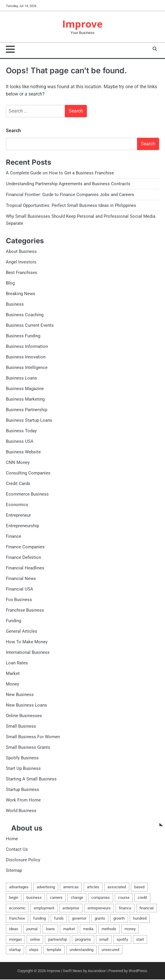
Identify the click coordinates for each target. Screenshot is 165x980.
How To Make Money (27, 642)
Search (13, 131)
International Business (28, 653)
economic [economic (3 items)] (17, 908)
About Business (21, 252)
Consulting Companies (28, 473)
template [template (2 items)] (54, 950)
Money (12, 684)
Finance (14, 537)
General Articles (22, 632)
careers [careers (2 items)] (56, 898)
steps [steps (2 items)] (34, 950)
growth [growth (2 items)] (119, 919)
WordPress (138, 971)
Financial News (21, 579)
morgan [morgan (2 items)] (15, 940)
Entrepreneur (18, 515)
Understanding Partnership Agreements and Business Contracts (68, 184)
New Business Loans (26, 705)
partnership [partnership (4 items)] (58, 940)
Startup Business (22, 790)
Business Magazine (25, 389)
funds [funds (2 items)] (59, 919)
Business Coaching (25, 315)
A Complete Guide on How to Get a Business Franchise (60, 173)
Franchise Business (25, 610)
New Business (20, 695)
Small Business (21, 727)
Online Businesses (24, 716)
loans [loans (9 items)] (50, 929)
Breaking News (21, 294)
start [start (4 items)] (140, 940)
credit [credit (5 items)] (142, 898)
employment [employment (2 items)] (44, 908)
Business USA (20, 442)
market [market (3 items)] (69, 929)
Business (15, 304)
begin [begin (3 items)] (14, 898)
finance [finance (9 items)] (125, 908)
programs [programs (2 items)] (83, 940)
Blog (10, 283)
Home (12, 839)
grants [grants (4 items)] (100, 919)
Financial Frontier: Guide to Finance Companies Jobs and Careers (70, 195)
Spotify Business (22, 758)
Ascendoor (97, 971)
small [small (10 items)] (104, 940)
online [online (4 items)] (35, 940)
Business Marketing (25, 399)
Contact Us (17, 850)
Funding (14, 621)
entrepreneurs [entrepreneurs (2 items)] (99, 908)
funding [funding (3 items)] (39, 919)
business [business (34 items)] (34, 898)
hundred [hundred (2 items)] (140, 919)
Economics (17, 505)
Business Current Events (30, 326)
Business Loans (21, 378)
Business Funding (23, 336)
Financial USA (20, 589)
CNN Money (18, 463)
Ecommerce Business (27, 494)
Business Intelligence (27, 368)
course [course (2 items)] (124, 898)
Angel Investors (21, 262)
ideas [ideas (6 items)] (14, 929)
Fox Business (19, 600)
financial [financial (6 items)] (147, 908)
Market (13, 674)
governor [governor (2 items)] (79, 919)
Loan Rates (17, 663)
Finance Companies (25, 547)
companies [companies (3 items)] (101, 898)
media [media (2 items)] (88, 929)
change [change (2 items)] (77, 898)
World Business (21, 811)
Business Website (23, 452)
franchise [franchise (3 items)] (17, 919)
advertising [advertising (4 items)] (46, 887)
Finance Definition (23, 558)
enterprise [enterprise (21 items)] (71, 908)
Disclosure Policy (23, 860)
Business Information (27, 347)
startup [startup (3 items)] (15, 950)
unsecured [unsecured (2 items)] (110, 950)
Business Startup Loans (29, 421)
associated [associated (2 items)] (117, 887)
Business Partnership (27, 410)
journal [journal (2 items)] (32, 929)
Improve (83, 24)
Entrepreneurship (22, 526)
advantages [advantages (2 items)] (19, 887)
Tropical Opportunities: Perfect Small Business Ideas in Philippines (71, 206)
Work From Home (23, 800)
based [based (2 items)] (139, 887)
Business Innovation (26, 357)
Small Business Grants (28, 748)
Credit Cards (18, 484)
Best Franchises (22, 273)
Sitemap (14, 871)
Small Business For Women (33, 737)
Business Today (21, 431)
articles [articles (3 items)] (93, 887)
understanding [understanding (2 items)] (81, 950)
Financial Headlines (25, 568)
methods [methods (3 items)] (109, 929)
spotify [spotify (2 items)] (122, 940)
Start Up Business (23, 769)
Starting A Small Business (31, 779)
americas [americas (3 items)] (71, 887)
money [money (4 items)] (130, 929)
